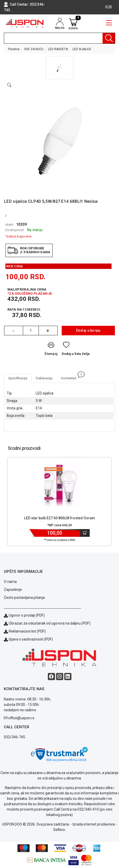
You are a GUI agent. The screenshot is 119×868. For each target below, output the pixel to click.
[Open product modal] (9, 85)
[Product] (60, 486)
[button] (59, 68)
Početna (14, 49)
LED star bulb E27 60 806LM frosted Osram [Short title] (60, 518)
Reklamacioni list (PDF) (25, 631)
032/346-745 (15, 737)
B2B (109, 7)
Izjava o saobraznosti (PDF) (31, 639)
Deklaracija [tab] (44, 378)
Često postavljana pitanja (24, 598)
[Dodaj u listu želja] (76, 350)
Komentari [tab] (71, 377)
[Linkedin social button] (68, 677)
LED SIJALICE (82, 49)
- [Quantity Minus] (13, 331)
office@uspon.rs (21, 718)
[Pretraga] (109, 38)
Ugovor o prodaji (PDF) (24, 615)
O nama (10, 582)
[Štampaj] (51, 350)
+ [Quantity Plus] (48, 331)
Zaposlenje (13, 590)
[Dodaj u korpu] (85, 533)
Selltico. (59, 830)
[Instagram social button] (60, 677)
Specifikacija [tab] (18, 378)
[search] (59, 38)
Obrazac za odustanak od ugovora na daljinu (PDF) (50, 623)
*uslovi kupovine (18, 236)
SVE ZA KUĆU (34, 49)
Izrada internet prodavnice (94, 824)
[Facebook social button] (51, 677)
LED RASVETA (58, 49)
